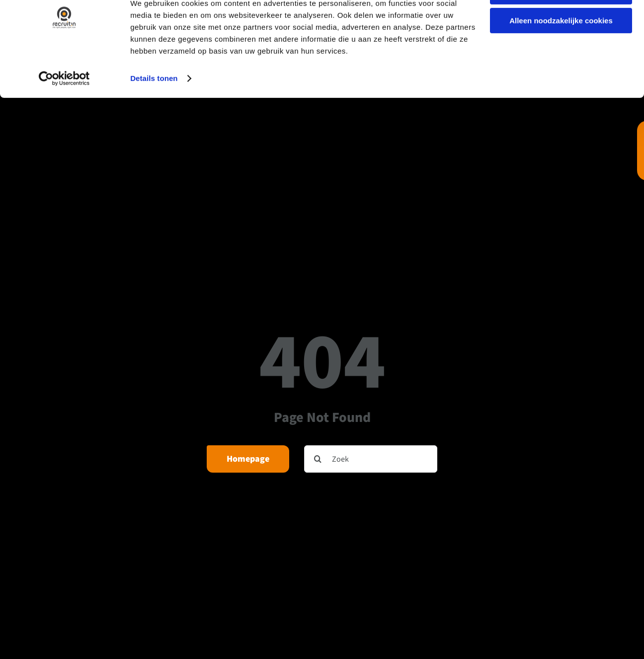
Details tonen (154, 111)
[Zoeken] (318, 459)
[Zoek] (371, 459)
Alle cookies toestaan (561, 25)
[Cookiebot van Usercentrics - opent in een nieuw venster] (64, 111)
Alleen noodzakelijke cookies (561, 54)
